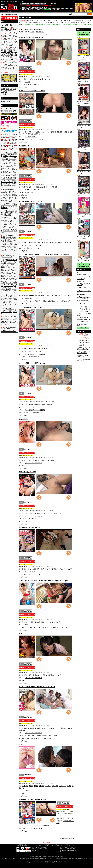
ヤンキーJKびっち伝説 (84, 303)
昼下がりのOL (81, 307)
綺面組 (14, 196)
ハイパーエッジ (6, 261)
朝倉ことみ (50, 513)
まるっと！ (80, 279)
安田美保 (66, 132)
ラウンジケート (12, 317)
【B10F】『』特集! (84, 338)
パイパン (7, 63)
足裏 (6, 40)
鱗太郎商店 (8, 320)
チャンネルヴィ (11, 239)
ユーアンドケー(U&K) (9, 311)
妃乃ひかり (63, 818)
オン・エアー (9, 173)
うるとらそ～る (11, 164)
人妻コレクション (9, 270)
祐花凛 (32, 728)
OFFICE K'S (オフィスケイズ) (9, 181)
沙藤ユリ (71, 243)
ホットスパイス (9, 286)
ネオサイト (13, 255)
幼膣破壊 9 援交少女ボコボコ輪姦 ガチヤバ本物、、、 (84, 80)
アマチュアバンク (9, 174)
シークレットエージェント (9, 218)
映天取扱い (10, 167)
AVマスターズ (10, 176)
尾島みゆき (37, 243)
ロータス (7, 324)
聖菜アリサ (56, 728)
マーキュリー (11, 295)
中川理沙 (69, 296)
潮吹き (6, 41)
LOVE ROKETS (6, 318)
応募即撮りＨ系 (11, 179)
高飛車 (3, 89)
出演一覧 (8, 15)
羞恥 (6, 61)
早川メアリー (47, 569)
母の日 (14, 261)
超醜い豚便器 (5, 240)
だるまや (9, 237)
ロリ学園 (14, 320)
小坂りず (24, 134)
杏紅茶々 (52, 622)
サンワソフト (8, 139)
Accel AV (10, 153)
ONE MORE (7, 329)
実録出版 (10, 214)
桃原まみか (45, 243)
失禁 (6, 90)
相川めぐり (47, 187)
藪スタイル (11, 309)
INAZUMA (8, 161)
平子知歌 (49, 404)
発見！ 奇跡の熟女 (83, 274)
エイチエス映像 (9, 177)
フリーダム (9, 280)
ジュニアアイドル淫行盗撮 (84, 193)
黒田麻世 (55, 187)
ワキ (12, 63)
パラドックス (11, 263)
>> (5, 94)
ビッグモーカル (9, 269)
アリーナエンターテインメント (9, 157)
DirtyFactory (11, 235)
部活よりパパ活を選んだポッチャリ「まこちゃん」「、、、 (84, 57)
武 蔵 (15, 298)
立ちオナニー (11, 43)
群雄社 (11, 206)
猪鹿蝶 (13, 161)
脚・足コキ (4, 35)
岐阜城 (9, 196)
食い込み (9, 53)
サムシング (11, 211)
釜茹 (10, 193)
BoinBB (13, 265)
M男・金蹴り (10, 27)
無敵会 (3, 300)
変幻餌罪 (9, 289)
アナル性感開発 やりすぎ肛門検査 (35, 354)
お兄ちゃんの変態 (82, 311)
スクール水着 (9, 56)
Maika (52, 460)
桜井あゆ (47, 79)
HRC (11, 165)
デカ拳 (9, 243)
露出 (12, 58)
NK (8, 255)
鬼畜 (3, 60)
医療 (11, 89)
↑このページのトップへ (67, 839)
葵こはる (25, 513)
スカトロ (9, 49)
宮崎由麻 (31, 134)
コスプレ (7, 55)
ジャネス (28, 82)
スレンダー (9, 64)
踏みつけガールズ (9, 275)
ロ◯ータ (9, 30)
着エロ (13, 66)
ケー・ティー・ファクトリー (8, 204)
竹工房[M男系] (13, 138)
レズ (11, 47)
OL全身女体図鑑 (82, 295)
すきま (7, 220)
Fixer (8, 284)
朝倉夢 (31, 243)
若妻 (12, 38)
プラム (7, 277)
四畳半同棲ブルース (83, 320)
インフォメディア (6, 162)
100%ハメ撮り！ (6, 272)
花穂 (35, 349)
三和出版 (4, 214)
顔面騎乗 (4, 50)
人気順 (32, 32)
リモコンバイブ (10, 60)
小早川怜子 (26, 296)
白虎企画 (4, 145)
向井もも (48, 786)
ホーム (3, 15)
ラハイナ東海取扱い (31, 137)
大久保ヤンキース (6, 180)
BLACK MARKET (6, 278)
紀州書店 (7, 194)
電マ (15, 61)
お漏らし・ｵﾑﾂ (12, 50)
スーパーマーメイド (83, 277)
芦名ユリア (64, 243)
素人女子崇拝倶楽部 (9, 229)
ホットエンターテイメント (9, 290)
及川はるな (63, 786)
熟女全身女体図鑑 (82, 301)
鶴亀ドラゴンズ (12, 242)
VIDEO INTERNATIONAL (9, 135)
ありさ (46, 132)
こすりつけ (8, 44)
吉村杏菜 (40, 349)
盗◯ (12, 52)
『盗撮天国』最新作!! (83, 340)
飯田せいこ (40, 132)
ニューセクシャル (7, 257)
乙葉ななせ (26, 569)
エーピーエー (8, 170)
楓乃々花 (41, 79)
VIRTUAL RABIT (12, 260)
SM (5, 49)
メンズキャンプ (9, 304)
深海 (3, 220)
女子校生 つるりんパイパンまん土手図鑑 (84, 298)
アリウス (6, 156)
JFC (15, 216)
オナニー (11, 41)
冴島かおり (34, 79)
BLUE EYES (8, 281)
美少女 (3, 30)
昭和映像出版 (9, 216)
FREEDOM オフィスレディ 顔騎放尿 (84, 237)
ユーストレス (10, 310)
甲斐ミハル (32, 132)
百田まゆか (56, 569)
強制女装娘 (45, 826)
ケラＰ (8, 202)
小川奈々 (25, 132)
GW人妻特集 (81, 345)
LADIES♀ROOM (7, 321)
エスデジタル (5, 168)
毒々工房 (7, 249)
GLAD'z (11, 197)
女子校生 (6, 29)
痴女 (6, 37)
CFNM (3, 27)
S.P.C (3, 187)
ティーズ (8, 150)
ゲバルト (11, 200)
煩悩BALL (4, 266)
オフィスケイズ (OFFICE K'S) (34, 245)
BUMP (10, 266)
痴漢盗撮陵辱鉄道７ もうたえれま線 (84, 148)
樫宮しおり (32, 187)
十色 (10, 246)
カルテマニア (11, 191)
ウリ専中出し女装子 (83, 309)
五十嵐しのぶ (34, 296)
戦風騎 (6, 225)
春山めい (35, 460)
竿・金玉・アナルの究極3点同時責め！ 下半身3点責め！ (42, 736)
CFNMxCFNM (5, 217)
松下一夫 (4, 297)
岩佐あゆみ (26, 728)
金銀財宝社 (4, 197)
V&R (13, 278)
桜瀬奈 (58, 243)
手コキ (14, 34)
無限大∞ (6, 298)
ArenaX (15, 157)
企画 (12, 55)
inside (14, 185)
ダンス (10, 61)
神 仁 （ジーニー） (9, 226)
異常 (13, 90)
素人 (15, 29)
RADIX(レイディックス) (32, 190)
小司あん (47, 349)
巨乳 (9, 46)
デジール (10, 245)
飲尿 (6, 92)
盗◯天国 (10, 248)
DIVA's (6, 246)
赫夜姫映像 (4, 193)
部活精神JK (9, 274)
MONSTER (12, 145)
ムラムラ (9, 300)
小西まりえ (26, 79)
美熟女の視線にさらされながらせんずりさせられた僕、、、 (84, 125)
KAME (9, 190)
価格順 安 (39, 32)
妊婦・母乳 (7, 38)
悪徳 (15, 89)
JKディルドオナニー (31, 519)
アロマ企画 (5, 159)
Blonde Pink (10, 283)
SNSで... (80, 281)
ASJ (15, 167)
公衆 (10, 90)
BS (2, 268)
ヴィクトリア (5, 165)
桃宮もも (52, 243)
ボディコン (7, 58)
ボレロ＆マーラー (12, 292)
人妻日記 (14, 271)
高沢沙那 (60, 132)
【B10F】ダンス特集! (83, 343)
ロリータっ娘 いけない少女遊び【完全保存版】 (84, 102)
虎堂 (12, 249)
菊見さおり (40, 187)
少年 (3, 90)
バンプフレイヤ (6, 265)
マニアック (11, 297)
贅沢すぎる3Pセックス (84, 287)
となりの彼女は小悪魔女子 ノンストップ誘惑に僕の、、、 (84, 260)
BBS (13, 272)
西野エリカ (54, 296)
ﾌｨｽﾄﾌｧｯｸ (7, 66)
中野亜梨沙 (53, 132)
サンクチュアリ (11, 213)
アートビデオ (7, 185)
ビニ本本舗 (7, 268)
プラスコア (13, 277)
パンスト (11, 40)
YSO (9, 327)
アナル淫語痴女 (82, 317)
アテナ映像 (7, 154)
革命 (13, 190)
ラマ (12, 318)
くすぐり (4, 52)
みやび (14, 300)
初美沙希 (31, 513)
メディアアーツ (6, 301)
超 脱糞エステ (29, 193)
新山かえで (63, 569)
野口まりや (38, 675)
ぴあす (14, 266)
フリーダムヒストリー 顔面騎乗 (84, 215)
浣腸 (7, 89)
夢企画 (15, 312)
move (11, 298)
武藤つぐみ (58, 513)
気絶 (9, 52)
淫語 (3, 44)
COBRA (4, 147)
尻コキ (11, 35)
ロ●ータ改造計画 (82, 322)
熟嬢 (10, 228)
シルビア (14, 219)
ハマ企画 (12, 144)
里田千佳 (37, 134)
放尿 (14, 49)
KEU (5, 199)
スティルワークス (8, 231)
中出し (13, 46)
